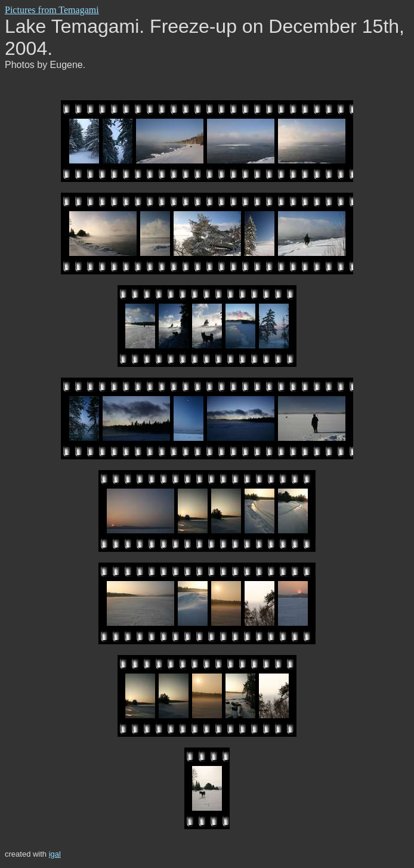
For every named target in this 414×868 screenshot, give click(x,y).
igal (55, 854)
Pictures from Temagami (52, 10)
